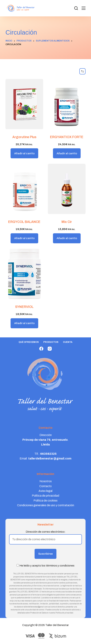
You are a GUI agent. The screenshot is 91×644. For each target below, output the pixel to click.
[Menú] (84, 8)
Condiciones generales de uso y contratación (46, 505)
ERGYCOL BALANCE (24, 222)
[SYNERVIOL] (24, 274)
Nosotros (46, 481)
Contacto (45, 486)
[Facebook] (41, 349)
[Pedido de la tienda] (82, 71)
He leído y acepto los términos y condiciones (47, 566)
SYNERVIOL (24, 307)
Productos (51, 342)
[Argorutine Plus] (24, 104)
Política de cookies (45, 501)
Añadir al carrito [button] (24, 153)
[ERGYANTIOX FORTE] (67, 104)
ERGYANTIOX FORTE (67, 137)
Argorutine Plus (24, 137)
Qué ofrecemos (29, 342)
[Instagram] (50, 349)
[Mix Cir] (67, 189)
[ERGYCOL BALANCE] (24, 189)
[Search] (76, 8)
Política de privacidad (45, 496)
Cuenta (68, 342)
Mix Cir (67, 222)
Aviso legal (45, 491)
